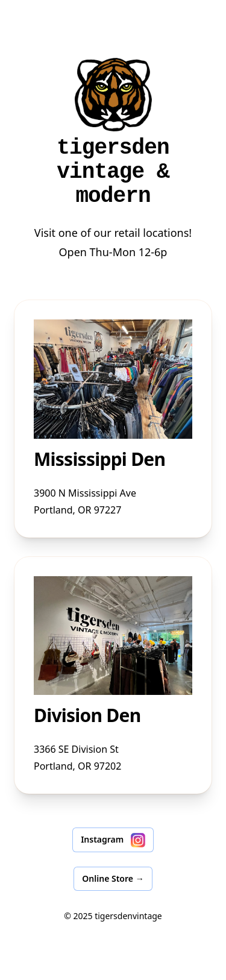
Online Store (113, 878)
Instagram (113, 840)
